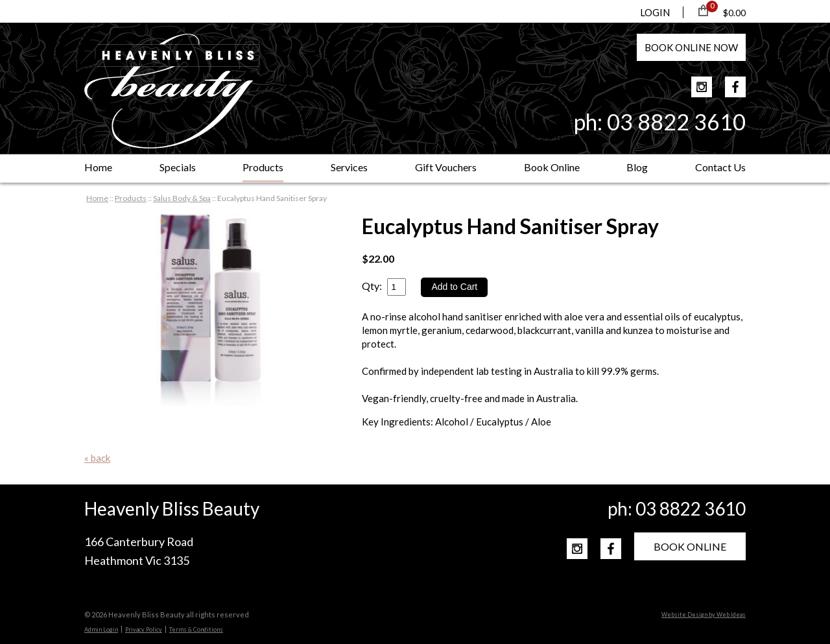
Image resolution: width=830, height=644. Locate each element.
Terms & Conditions (196, 629)
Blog (637, 167)
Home (98, 167)
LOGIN (655, 12)
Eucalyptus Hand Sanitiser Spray (272, 198)
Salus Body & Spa (182, 198)
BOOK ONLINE (690, 546)
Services (349, 167)
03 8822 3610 (676, 122)
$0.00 (734, 13)
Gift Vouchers (446, 167)
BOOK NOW (691, 47)
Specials (178, 167)
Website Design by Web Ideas (704, 614)
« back (97, 458)
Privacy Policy (144, 629)
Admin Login (101, 629)
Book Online (552, 167)
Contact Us (720, 167)
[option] (210, 311)
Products (263, 167)
